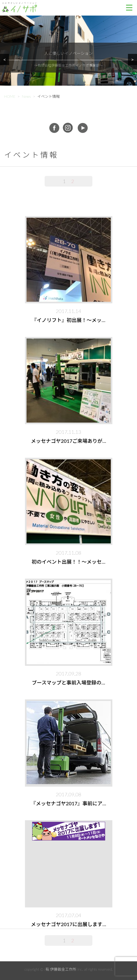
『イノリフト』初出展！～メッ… (68, 320)
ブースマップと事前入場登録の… (68, 682)
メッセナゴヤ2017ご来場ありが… (68, 441)
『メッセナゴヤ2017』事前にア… (68, 803)
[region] (68, 58)
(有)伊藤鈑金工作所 (60, 969)
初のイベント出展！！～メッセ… (68, 562)
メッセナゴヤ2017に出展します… (68, 924)
